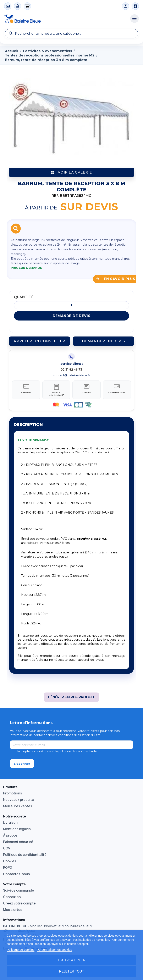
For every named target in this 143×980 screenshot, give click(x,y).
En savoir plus (116, 279)
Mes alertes (13, 908)
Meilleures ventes (18, 804)
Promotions (13, 791)
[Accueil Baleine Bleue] (65, 19)
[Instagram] (125, 6)
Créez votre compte (19, 901)
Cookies (10, 859)
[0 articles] (27, 6)
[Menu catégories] (134, 19)
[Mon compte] (18, 6)
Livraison (10, 820)
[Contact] (8, 6)
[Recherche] (71, 34)
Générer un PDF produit (71, 695)
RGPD (8, 865)
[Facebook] (135, 6)
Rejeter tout (71, 971)
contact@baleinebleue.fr (71, 375)
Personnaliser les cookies (54, 950)
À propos (10, 833)
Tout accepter (72, 960)
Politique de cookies (20, 950)
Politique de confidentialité (25, 853)
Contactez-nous (16, 872)
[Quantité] (71, 305)
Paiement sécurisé (18, 840)
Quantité (24, 297)
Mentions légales (17, 827)
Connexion (12, 895)
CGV (7, 846)
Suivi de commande (19, 888)
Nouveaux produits (18, 798)
